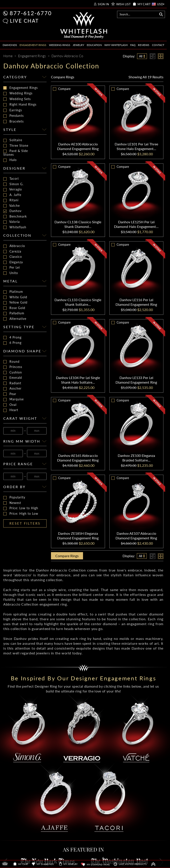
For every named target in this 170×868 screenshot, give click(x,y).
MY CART (144, 4)
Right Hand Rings (20, 104)
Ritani (11, 200)
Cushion (13, 373)
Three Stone (16, 146)
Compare (63, 77)
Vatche (12, 206)
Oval (10, 405)
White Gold (15, 297)
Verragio (13, 190)
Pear (10, 394)
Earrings (13, 110)
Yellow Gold (15, 303)
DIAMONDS (10, 45)
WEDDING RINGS (60, 45)
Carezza (12, 252)
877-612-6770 (31, 13)
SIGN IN (103, 4)
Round (11, 362)
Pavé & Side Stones (16, 153)
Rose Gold (14, 308)
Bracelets (14, 121)
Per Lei (12, 268)
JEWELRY (78, 45)
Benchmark (15, 217)
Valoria (12, 222)
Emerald (13, 378)
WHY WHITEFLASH (116, 45)
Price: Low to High (21, 508)
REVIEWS (144, 45)
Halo (10, 160)
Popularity (14, 497)
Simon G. (13, 184)
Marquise (14, 399)
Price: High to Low (21, 514)
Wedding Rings (18, 93)
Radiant (12, 383)
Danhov (12, 211)
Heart (11, 410)
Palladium (14, 313)
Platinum (13, 292)
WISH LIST (124, 4)
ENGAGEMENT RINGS (33, 45)
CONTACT (158, 45)
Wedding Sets (17, 99)
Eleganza (13, 262)
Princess (13, 367)
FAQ (133, 45)
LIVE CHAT (24, 21)
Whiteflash (15, 227)
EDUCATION (94, 45)
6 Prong (12, 343)
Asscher (12, 389)
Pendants (14, 116)
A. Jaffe (12, 195)
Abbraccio (14, 246)
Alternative (15, 319)
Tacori (11, 179)
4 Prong (12, 338)
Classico (13, 257)
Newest (12, 503)
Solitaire (13, 140)
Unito (11, 273)
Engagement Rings (21, 88)
